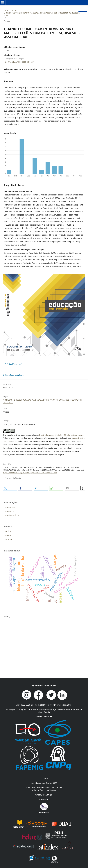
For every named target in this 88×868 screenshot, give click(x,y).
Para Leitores (9, 507)
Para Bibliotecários (11, 515)
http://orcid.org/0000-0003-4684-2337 (19, 62)
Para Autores (9, 511)
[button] (10, 488)
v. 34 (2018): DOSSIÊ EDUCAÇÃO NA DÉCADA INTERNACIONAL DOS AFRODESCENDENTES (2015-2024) (42, 14)
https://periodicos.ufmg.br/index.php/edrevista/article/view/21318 (30, 473)
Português (9, 539)
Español (8, 535)
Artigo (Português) (14, 364)
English (7, 531)
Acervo (14, 10)
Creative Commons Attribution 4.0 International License (61, 435)
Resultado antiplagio (15, 375)
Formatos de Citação (13, 478)
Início (6, 10)
